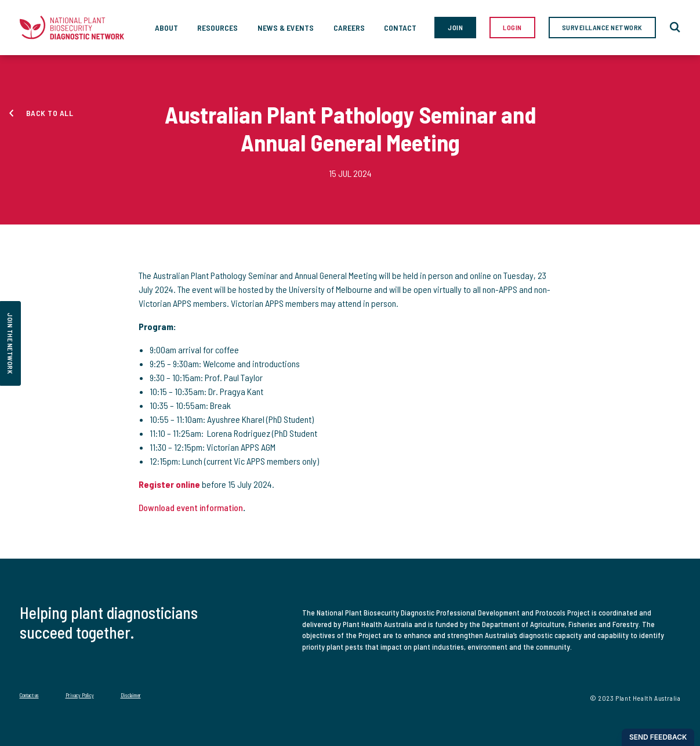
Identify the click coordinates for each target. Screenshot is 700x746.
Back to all (50, 113)
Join (455, 27)
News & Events (286, 28)
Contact (400, 28)
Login (512, 27)
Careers (349, 28)
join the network (10, 343)
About (166, 28)
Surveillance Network (602, 27)
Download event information (191, 507)
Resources (217, 28)
